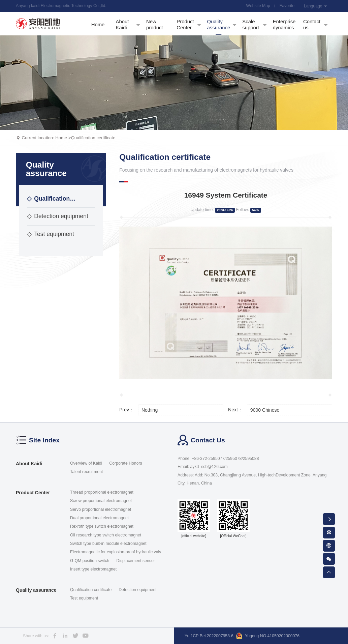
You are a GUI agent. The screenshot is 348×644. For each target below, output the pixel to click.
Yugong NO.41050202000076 (268, 636)
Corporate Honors (125, 463)
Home (61, 138)
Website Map (258, 6)
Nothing (150, 410)
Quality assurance (36, 590)
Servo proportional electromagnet (101, 509)
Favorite (287, 6)
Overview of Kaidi (86, 463)
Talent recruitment (86, 472)
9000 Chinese (265, 410)
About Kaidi (29, 464)
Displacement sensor (135, 561)
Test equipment (51, 234)
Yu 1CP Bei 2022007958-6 (209, 636)
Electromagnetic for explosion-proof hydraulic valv (116, 552)
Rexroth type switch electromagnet (102, 526)
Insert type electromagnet (93, 569)
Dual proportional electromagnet (99, 518)
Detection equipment (58, 216)
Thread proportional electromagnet (102, 492)
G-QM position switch (90, 561)
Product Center (33, 493)
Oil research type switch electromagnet (106, 535)
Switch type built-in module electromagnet (108, 544)
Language (316, 6)
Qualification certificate (93, 138)
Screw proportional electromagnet (101, 501)
